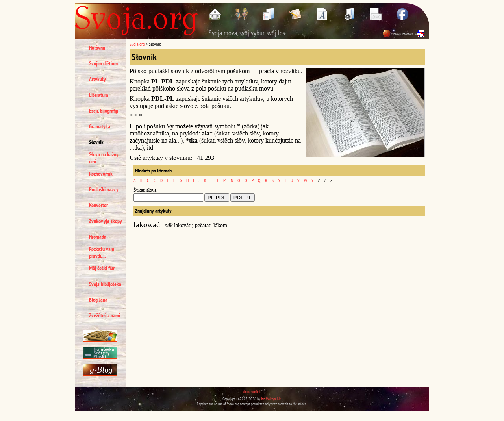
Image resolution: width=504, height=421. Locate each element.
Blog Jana (98, 300)
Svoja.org (137, 44)
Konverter (98, 205)
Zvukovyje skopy (106, 221)
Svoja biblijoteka (105, 284)
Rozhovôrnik (101, 174)
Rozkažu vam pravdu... (102, 252)
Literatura (99, 95)
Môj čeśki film (102, 268)
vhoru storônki (252, 392)
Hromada (98, 237)
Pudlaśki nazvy (104, 189)
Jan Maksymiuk (271, 399)
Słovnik (96, 142)
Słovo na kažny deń (104, 158)
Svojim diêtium (103, 63)
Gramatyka (100, 126)
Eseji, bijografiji (104, 111)
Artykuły (97, 79)
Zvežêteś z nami (105, 315)
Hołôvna (97, 48)
